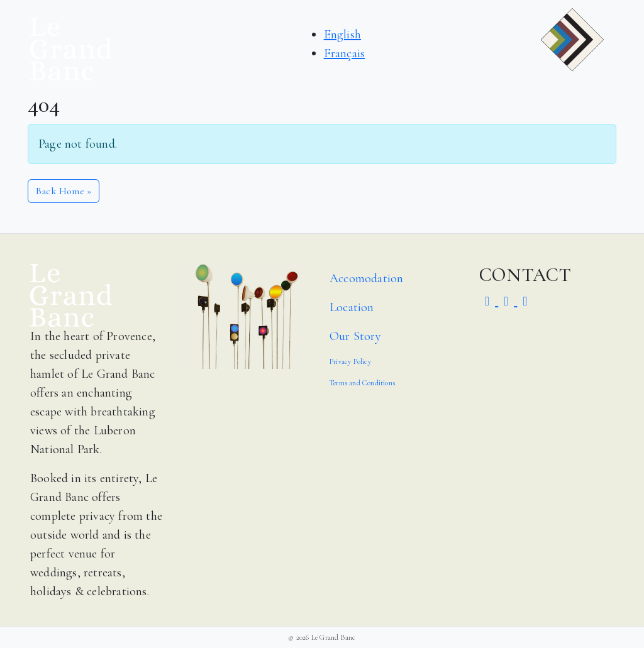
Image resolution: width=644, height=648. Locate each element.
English (342, 35)
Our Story (355, 336)
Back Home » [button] (64, 191)
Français (345, 53)
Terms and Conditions (362, 383)
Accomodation (366, 278)
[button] (572, 49)
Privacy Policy (350, 361)
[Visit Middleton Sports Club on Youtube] (525, 302)
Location (352, 307)
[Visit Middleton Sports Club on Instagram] (489, 302)
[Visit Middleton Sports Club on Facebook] (508, 302)
